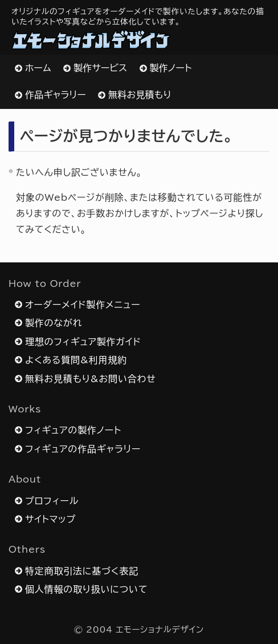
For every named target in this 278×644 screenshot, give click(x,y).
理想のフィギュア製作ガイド (83, 342)
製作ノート (171, 68)
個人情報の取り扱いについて (86, 589)
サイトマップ (50, 519)
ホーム (38, 68)
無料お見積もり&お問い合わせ (90, 379)
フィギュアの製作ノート (73, 430)
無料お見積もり (140, 95)
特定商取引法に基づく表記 (82, 571)
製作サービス (101, 68)
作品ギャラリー (56, 95)
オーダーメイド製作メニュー (83, 305)
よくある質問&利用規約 (76, 360)
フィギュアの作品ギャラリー (83, 449)
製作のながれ (54, 323)
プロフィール (52, 501)
